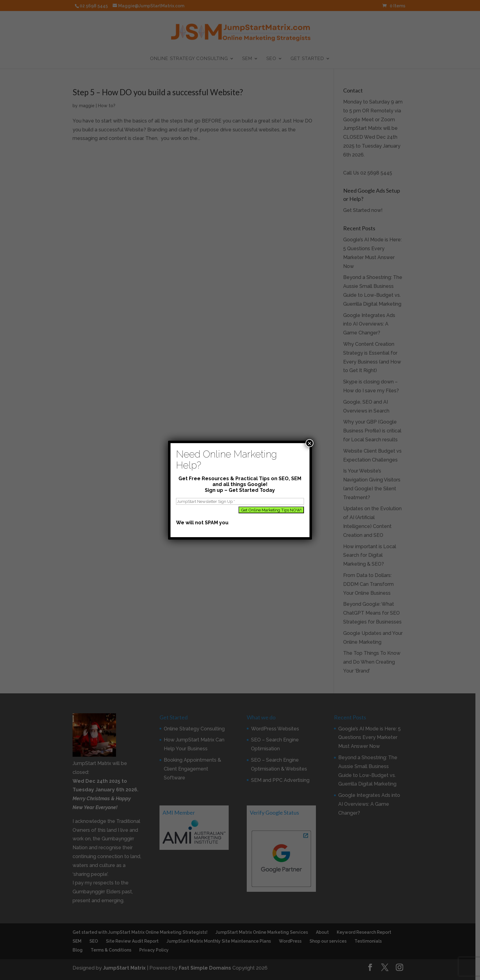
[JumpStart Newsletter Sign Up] (240, 501)
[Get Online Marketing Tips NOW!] (271, 510)
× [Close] (309, 443)
